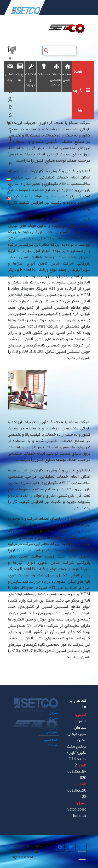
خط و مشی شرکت (51, 742)
